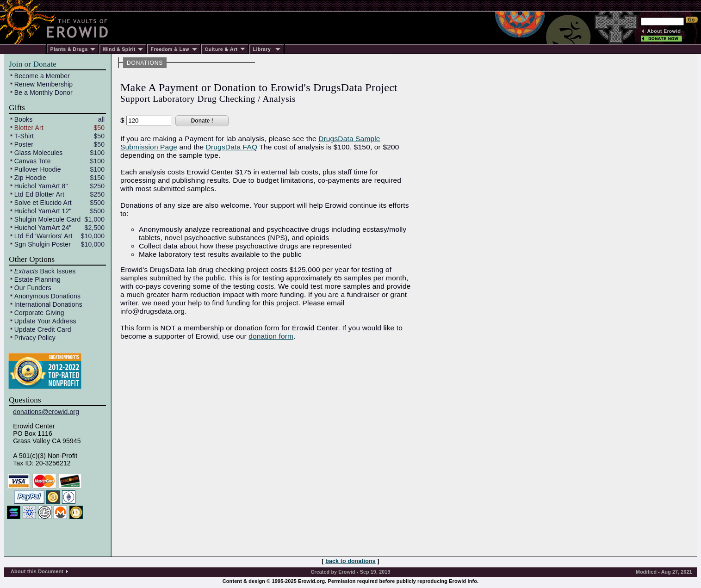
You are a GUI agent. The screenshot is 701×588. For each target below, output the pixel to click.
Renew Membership (43, 84)
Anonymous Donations (47, 296)
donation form (271, 336)
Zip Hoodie (30, 178)
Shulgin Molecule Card (47, 219)
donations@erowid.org (46, 412)
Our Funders (33, 288)
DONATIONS (145, 63)
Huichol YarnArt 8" (41, 186)
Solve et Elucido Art (43, 203)
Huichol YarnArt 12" (43, 211)
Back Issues (45, 271)
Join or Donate (32, 64)
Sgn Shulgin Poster (43, 244)
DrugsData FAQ (232, 147)
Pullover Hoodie (38, 169)
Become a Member (42, 76)
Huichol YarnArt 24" (43, 228)
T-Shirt (24, 136)
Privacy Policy (35, 338)
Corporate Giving (39, 313)
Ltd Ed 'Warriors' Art (43, 236)
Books (24, 119)
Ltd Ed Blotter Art (39, 194)
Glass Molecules (39, 153)
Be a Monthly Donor (43, 93)
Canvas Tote (33, 161)
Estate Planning (37, 279)
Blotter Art (29, 128)
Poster (24, 144)
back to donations (350, 561)
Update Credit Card (43, 329)
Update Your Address (45, 321)
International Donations (48, 304)
